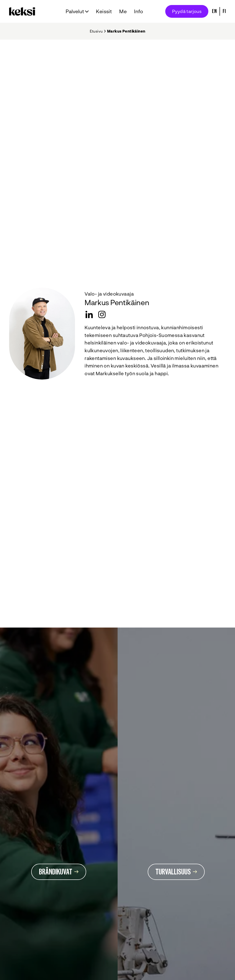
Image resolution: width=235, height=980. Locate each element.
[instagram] (102, 314)
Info (139, 11)
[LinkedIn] (89, 314)
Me (123, 11)
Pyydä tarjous (187, 11)
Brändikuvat (59, 872)
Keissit (104, 11)
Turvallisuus (176, 872)
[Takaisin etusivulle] (23, 11)
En (214, 11)
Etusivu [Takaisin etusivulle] (96, 31)
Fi (224, 11)
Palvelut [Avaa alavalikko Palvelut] (75, 11)
